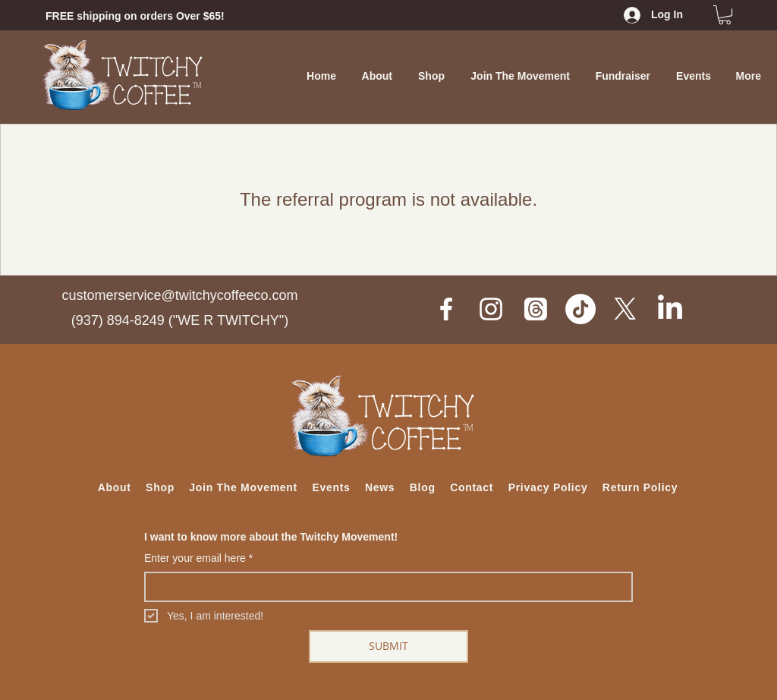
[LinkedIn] (670, 309)
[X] (625, 309)
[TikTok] (580, 309)
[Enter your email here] (384, 587)
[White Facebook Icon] (446, 309)
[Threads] (536, 309)
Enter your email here (198, 559)
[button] (725, 15)
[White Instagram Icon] (491, 309)
